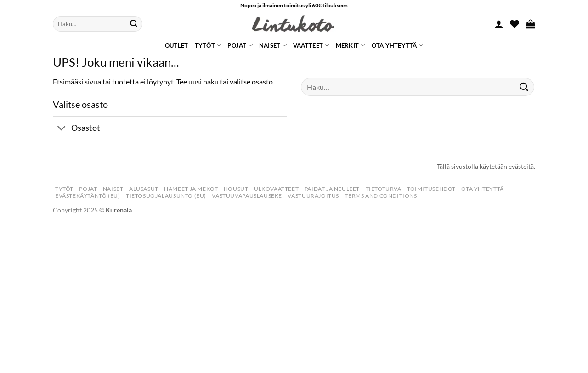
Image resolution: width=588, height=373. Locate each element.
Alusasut (144, 189)
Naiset (273, 45)
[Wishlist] (514, 24)
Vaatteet (311, 45)
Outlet (177, 45)
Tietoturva (384, 189)
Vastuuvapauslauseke (247, 196)
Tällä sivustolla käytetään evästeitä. (486, 166)
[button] (499, 24)
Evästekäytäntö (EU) (88, 196)
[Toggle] (62, 129)
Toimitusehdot (431, 189)
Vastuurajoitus (313, 196)
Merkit (351, 45)
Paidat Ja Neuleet (332, 189)
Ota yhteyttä (398, 45)
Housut (236, 189)
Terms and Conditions (381, 196)
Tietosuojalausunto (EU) (166, 196)
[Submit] (134, 24)
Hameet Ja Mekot (191, 189)
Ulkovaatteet (276, 189)
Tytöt (208, 45)
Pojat (240, 45)
